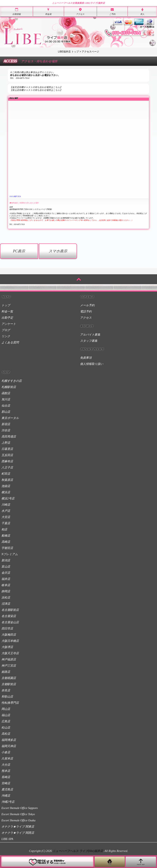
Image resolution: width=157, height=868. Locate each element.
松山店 (6, 728)
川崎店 (6, 505)
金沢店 (6, 573)
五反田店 (7, 455)
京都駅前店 (9, 684)
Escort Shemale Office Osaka (18, 820)
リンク (6, 336)
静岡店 (6, 591)
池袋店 (6, 486)
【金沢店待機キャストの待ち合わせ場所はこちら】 (36, 87)
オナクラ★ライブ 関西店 (18, 833)
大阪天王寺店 (10, 653)
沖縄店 (6, 796)
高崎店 (6, 542)
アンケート (9, 324)
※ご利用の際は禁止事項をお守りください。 (33, 72)
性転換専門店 (10, 703)
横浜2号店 (8, 498)
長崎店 (6, 777)
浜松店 (6, 598)
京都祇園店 (9, 678)
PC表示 (19, 251)
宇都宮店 (7, 548)
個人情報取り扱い (92, 364)
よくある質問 (10, 342)
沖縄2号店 (8, 802)
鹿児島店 (7, 789)
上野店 (6, 443)
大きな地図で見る (15, 196)
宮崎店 (6, 783)
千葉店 (6, 523)
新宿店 (6, 424)
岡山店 (6, 709)
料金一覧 (7, 312)
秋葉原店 (7, 480)
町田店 (6, 474)
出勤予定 (7, 318)
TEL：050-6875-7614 (17, 224)
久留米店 (7, 759)
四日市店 (7, 629)
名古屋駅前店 (10, 610)
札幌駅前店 (9, 387)
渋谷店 (6, 430)
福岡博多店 (9, 740)
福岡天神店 (9, 746)
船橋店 (6, 536)
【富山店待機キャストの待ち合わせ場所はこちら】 (36, 90)
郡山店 (6, 412)
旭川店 (6, 399)
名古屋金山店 (10, 622)
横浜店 (6, 492)
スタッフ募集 (89, 341)
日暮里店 (7, 449)
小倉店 (6, 752)
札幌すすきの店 (12, 381)
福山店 (6, 715)
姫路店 (6, 672)
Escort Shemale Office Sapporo (20, 808)
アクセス (86, 318)
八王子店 (7, 468)
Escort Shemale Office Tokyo (18, 814)
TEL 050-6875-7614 (20, 78)
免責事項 (86, 358)
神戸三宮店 (9, 666)
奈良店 (6, 690)
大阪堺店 (7, 647)
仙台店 (6, 406)
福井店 (6, 579)
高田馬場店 (9, 437)
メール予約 (87, 305)
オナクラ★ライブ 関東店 (18, 827)
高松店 (6, 734)
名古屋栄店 (9, 616)
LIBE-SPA (7, 839)
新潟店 (6, 560)
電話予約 (86, 312)
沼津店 (6, 604)
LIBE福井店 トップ (68, 52)
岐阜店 (6, 585)
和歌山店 (7, 697)
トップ (6, 305)
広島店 (6, 721)
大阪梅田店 (9, 635)
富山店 (6, 567)
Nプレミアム (10, 554)
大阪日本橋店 (10, 641)
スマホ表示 (58, 251)
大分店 (6, 765)
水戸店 (6, 511)
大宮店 (6, 517)
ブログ (6, 330)
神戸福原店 (9, 659)
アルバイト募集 (90, 335)
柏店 (4, 529)
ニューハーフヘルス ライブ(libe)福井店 (78, 851)
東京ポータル (10, 418)
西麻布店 (7, 461)
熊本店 (6, 771)
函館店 (6, 393)
